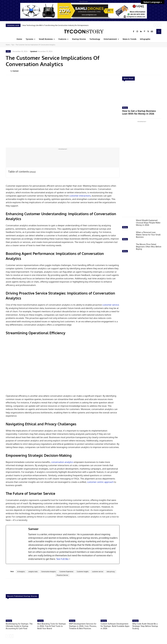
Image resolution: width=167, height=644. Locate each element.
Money (125, 108)
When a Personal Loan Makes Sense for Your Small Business (148, 234)
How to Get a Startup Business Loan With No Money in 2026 (140, 112)
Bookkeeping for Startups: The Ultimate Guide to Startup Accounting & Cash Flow (19, 626)
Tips (13, 45)
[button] (159, 31)
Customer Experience (66, 572)
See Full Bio (62, 559)
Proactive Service (62, 575)
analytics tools (33, 572)
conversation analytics (62, 462)
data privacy (111, 572)
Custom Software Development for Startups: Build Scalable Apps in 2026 (115, 626)
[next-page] (12, 636)
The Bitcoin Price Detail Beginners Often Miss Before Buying (149, 246)
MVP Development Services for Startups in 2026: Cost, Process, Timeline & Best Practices (83, 626)
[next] (160, 25)
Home (8, 45)
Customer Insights (83, 572)
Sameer (16, 71)
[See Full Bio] (70, 559)
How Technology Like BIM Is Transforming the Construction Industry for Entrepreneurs (56, 25)
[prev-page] (7, 636)
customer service (111, 305)
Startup (9, 621)
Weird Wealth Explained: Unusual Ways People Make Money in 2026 (148, 222)
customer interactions (80, 196)
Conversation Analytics (49, 572)
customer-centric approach (100, 482)
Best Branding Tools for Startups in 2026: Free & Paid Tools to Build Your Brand (52, 626)
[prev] (155, 25)
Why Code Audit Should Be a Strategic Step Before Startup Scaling (145, 626)
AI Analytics (21, 572)
